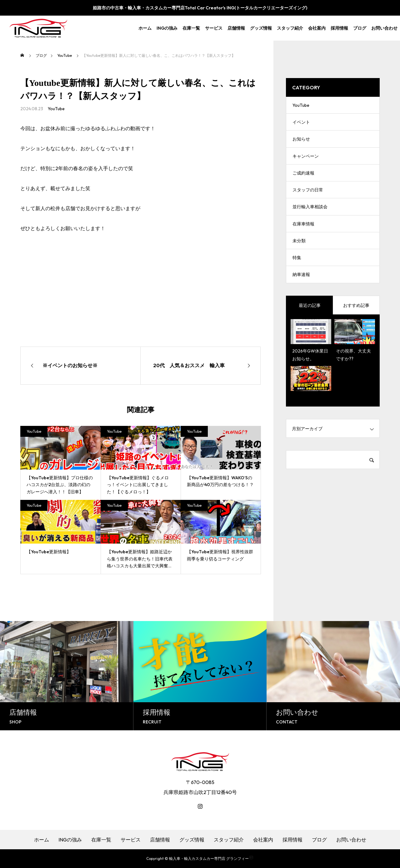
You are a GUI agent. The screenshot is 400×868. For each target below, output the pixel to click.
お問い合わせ (384, 28)
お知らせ (301, 144)
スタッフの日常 (308, 200)
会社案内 (317, 28)
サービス (214, 28)
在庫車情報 (303, 237)
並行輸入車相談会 (310, 219)
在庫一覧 (191, 28)
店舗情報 (236, 28)
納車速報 (301, 293)
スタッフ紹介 (290, 28)
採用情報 (339, 28)
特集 (297, 275)
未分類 (299, 256)
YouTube (56, 109)
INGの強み (167, 28)
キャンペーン (306, 162)
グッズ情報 (261, 28)
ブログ (360, 28)
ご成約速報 (303, 181)
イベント (301, 125)
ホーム (145, 28)
